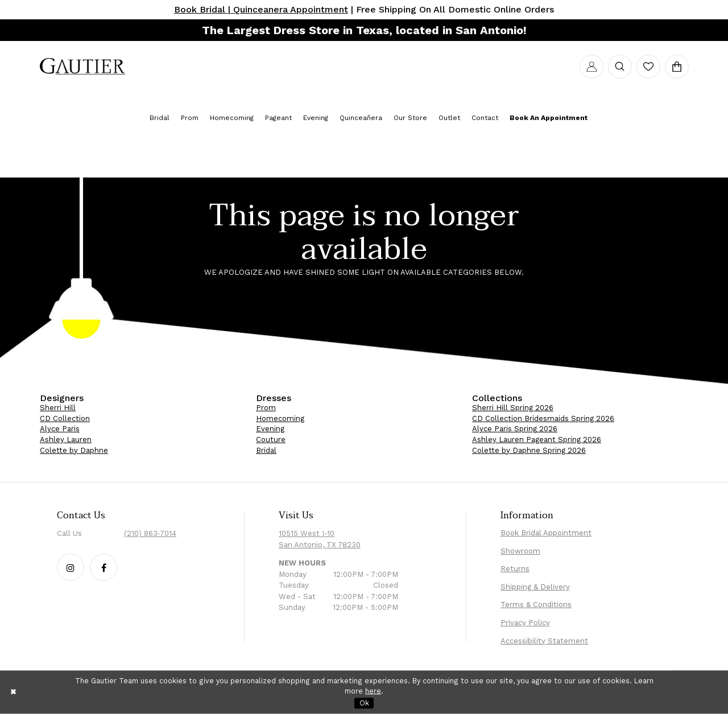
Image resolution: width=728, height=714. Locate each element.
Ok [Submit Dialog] (364, 702)
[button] (591, 67)
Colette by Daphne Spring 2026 (529, 450)
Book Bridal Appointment (546, 533)
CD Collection (65, 418)
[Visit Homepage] (82, 67)
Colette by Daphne (74, 450)
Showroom (520, 551)
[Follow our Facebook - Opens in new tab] (104, 567)
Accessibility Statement (544, 641)
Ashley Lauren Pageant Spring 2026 (537, 439)
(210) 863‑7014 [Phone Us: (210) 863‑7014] (150, 533)
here (373, 691)
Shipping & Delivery (535, 587)
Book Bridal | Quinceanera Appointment (261, 9)
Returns (515, 569)
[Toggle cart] (677, 67)
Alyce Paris (60, 429)
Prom (266, 408)
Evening (270, 429)
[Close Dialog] (14, 692)
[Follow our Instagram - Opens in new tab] (71, 567)
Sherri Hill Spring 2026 (513, 408)
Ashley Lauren (66, 439)
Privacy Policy (525, 623)
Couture (271, 439)
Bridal (266, 450)
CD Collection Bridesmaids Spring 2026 (543, 418)
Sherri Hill (58, 408)
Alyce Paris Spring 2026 (515, 429)
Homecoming (280, 418)
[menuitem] (82, 67)
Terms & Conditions (536, 604)
